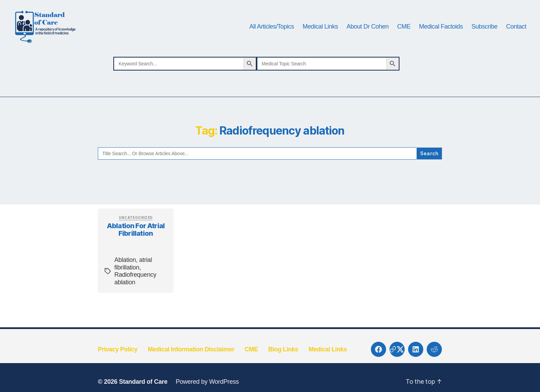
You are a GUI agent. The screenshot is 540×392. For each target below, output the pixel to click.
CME (404, 32)
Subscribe (485, 32)
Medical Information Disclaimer (191, 360)
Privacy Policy (118, 360)
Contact (516, 32)
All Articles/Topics (272, 32)
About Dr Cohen (367, 32)
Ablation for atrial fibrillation (136, 240)
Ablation (125, 271)
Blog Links (283, 360)
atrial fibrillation (133, 274)
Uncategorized (136, 228)
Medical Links (320, 32)
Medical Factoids (441, 32)
